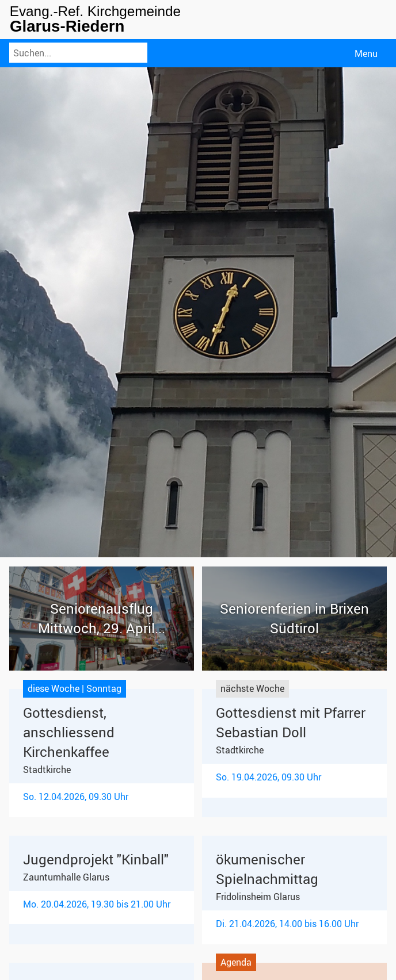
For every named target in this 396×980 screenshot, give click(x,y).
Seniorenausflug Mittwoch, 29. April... (102, 618)
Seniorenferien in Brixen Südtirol (294, 618)
